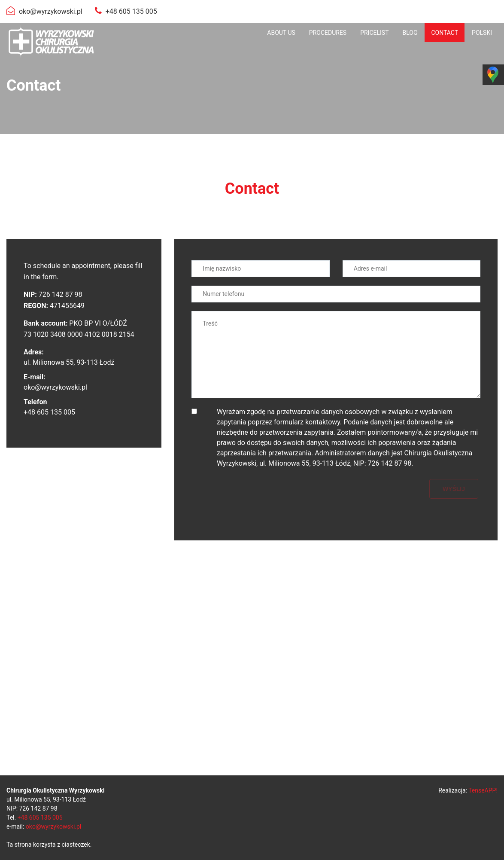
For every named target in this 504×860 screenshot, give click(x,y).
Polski (482, 33)
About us (281, 33)
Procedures (328, 33)
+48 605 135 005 (131, 11)
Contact (445, 33)
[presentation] (257, 496)
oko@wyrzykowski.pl (51, 11)
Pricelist (374, 33)
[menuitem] (281, 33)
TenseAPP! (483, 790)
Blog (410, 33)
